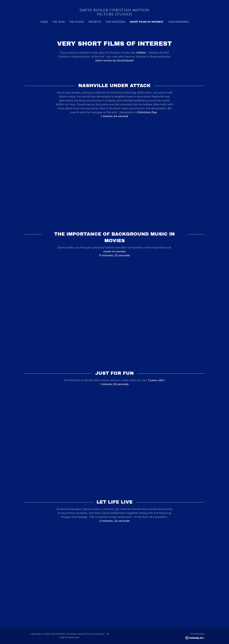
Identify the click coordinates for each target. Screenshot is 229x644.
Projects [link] (95, 22)
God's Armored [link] (178, 22)
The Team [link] (59, 22)
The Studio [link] (77, 22)
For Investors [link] (115, 22)
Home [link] (44, 22)
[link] (115, 15)
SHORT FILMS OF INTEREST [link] (147, 22)
